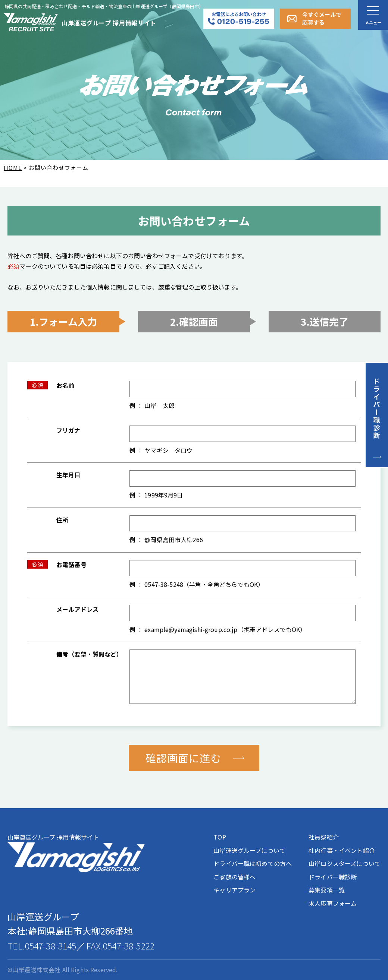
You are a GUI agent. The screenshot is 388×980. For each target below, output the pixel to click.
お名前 (65, 385)
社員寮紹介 (324, 837)
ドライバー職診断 (333, 877)
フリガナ (68, 430)
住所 (62, 520)
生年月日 (68, 475)
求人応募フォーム (333, 903)
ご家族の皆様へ (234, 877)
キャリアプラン (234, 890)
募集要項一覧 (327, 890)
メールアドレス (77, 609)
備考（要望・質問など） (90, 654)
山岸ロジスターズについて (345, 863)
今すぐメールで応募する (322, 18)
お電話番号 (71, 565)
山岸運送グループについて (249, 850)
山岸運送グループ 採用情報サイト (76, 852)
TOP (220, 837)
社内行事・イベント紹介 (342, 850)
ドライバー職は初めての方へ (253, 863)
